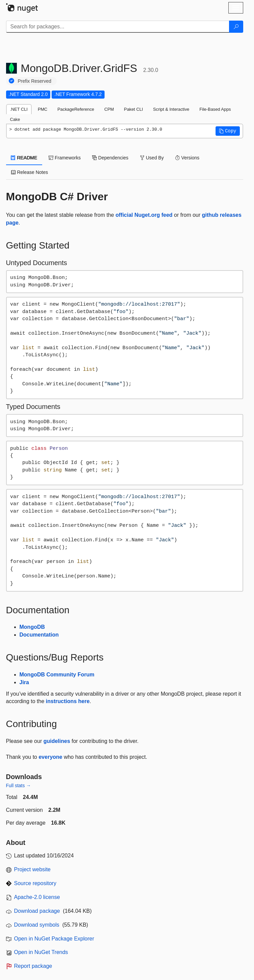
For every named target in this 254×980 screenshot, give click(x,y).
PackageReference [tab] (76, 109)
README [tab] (24, 158)
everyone (50, 757)
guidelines (57, 741)
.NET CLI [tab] (19, 109)
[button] (228, 131)
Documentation (39, 635)
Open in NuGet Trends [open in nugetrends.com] (41, 952)
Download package (37, 911)
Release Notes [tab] (30, 172)
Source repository (35, 883)
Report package (33, 966)
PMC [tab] (43, 109)
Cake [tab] (15, 119)
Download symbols (37, 925)
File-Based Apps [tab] (215, 109)
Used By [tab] (152, 158)
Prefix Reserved (35, 81)
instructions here (68, 701)
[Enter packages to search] (118, 27)
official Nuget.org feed (144, 215)
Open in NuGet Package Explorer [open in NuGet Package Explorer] (54, 939)
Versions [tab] (187, 158)
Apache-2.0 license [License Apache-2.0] (37, 897)
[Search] (236, 27)
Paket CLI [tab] (134, 109)
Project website (33, 869)
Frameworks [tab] (65, 158)
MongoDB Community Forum (57, 675)
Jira (24, 682)
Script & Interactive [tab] (171, 109)
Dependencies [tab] (110, 158)
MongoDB (32, 627)
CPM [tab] (109, 109)
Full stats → (19, 785)
